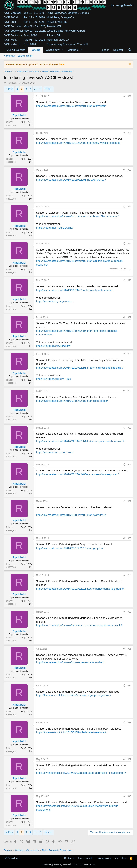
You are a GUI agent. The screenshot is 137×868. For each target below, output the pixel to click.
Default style (12, 858)
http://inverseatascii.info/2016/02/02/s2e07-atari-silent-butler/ (72, 401)
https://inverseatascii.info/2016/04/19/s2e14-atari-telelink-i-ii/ (72, 732)
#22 (129, 133)
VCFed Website (16, 50)
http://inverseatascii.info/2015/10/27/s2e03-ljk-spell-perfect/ (71, 180)
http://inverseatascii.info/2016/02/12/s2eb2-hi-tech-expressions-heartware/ (80, 441)
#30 (129, 428)
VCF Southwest (14, 31)
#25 (129, 244)
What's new (53, 50)
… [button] (35, 89)
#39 (129, 759)
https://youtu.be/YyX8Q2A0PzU (55, 301)
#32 (129, 501)
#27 (129, 317)
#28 (129, 354)
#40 (129, 796)
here (62, 64)
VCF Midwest (12, 44)
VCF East (10, 22)
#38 (129, 723)
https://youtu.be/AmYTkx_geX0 (55, 452)
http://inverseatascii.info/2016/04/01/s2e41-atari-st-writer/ (70, 662)
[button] (62, 50)
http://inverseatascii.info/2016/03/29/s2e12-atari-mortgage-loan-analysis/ (79, 625)
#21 (129, 96)
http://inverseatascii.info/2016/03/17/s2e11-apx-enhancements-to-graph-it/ (80, 589)
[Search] (130, 50)
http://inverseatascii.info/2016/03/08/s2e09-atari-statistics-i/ (71, 515)
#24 (129, 207)
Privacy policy (104, 858)
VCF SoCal (11, 17)
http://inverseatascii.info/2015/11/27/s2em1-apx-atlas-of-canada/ (74, 290)
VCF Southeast (14, 35)
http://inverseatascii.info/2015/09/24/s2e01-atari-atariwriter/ (71, 106)
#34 (129, 575)
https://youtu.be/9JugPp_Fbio (54, 379)
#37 (129, 686)
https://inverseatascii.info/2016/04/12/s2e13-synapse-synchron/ (74, 695)
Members (73, 50)
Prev (10, 89)
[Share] (124, 96)
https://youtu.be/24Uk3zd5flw (53, 346)
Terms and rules (86, 858)
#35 (129, 612)
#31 (129, 465)
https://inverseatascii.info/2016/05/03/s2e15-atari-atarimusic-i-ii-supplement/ (81, 773)
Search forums (25, 56)
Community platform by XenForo (68, 865)
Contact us (70, 858)
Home (124, 858)
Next (47, 89)
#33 (129, 538)
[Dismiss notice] (130, 64)
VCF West (11, 40)
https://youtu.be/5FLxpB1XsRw (55, 228)
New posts (9, 56)
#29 (129, 391)
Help (116, 858)
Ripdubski (12, 83)
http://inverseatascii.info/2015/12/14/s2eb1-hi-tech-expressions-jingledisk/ (80, 368)
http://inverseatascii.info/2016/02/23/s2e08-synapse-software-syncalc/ (78, 474)
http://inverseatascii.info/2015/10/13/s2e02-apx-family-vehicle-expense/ (78, 143)
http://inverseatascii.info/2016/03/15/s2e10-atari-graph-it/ (70, 548)
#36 (129, 649)
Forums (35, 50)
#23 (129, 170)
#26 (129, 280)
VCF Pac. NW (13, 26)
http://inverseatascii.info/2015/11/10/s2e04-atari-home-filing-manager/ (77, 216)
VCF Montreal (13, 13)
